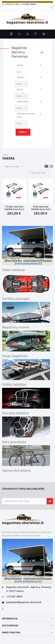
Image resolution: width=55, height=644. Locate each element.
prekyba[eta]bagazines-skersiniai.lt (24, 602)
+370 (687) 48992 (28, 4)
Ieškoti (23, 132)
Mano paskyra (11, 633)
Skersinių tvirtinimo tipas (26, 115)
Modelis (21, 77)
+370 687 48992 (14, 597)
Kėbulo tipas (23, 102)
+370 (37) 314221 (12, 4)
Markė (20, 65)
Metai (20, 89)
